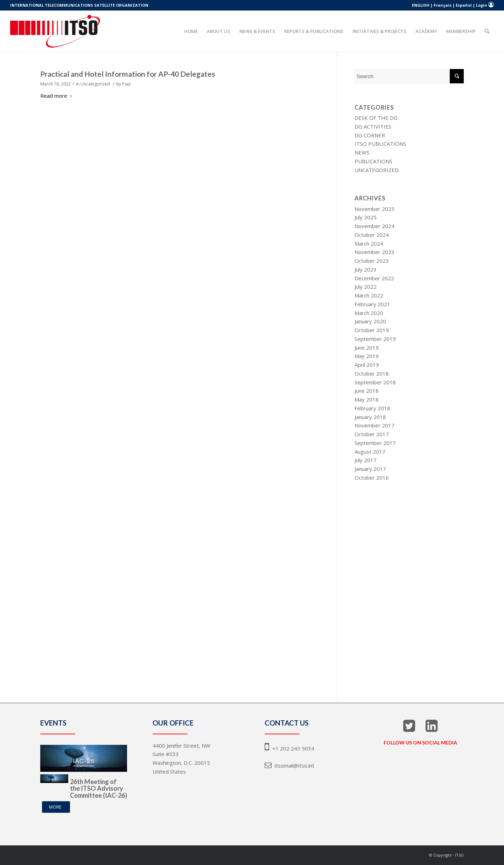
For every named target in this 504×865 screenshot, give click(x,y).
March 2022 (369, 295)
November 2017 (374, 425)
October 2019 (372, 330)
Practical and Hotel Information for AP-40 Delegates (128, 74)
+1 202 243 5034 (289, 748)
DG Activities (373, 126)
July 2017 (366, 460)
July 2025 (366, 217)
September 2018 (375, 382)
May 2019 (367, 356)
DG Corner (370, 135)
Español (464, 5)
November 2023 (374, 252)
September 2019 (375, 339)
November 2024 (374, 226)
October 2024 (372, 235)
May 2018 (367, 399)
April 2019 (367, 365)
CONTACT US (287, 723)
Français (443, 5)
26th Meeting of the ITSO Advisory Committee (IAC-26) (99, 789)
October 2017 (372, 434)
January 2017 (370, 469)
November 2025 (374, 209)
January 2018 (370, 417)
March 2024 (369, 243)
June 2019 (367, 348)
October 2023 (372, 261)
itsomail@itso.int (289, 766)
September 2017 (375, 443)
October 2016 (372, 478)
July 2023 (366, 269)
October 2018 (372, 373)
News (362, 152)
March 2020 (369, 313)
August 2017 (370, 452)
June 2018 (367, 391)
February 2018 (372, 408)
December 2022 (374, 278)
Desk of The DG (376, 118)
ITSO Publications (380, 144)
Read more (57, 96)
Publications (373, 161)
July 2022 (366, 287)
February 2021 (372, 304)
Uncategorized (95, 84)
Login (482, 5)
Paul (126, 84)
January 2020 (370, 321)
